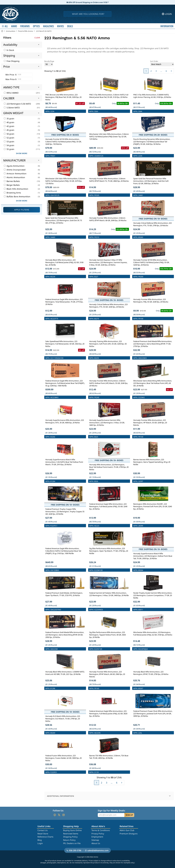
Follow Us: (58, 811)
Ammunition (11, 31)
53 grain (9, 142)
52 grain (9, 138)
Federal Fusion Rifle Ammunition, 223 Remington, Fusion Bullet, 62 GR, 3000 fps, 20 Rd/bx (64, 758)
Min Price (10, 75)
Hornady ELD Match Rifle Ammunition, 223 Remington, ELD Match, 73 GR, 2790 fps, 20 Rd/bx (63, 719)
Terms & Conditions (101, 830)
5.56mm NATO (12, 108)
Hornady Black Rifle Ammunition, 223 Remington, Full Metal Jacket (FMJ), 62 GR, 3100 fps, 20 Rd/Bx (64, 262)
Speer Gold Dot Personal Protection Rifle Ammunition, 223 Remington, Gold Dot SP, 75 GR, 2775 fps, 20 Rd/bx (64, 220)
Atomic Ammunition (14, 177)
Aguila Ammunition (14, 166)
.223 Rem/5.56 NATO (44, 31)
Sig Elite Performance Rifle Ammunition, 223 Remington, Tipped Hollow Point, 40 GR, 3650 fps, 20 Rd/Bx (108, 635)
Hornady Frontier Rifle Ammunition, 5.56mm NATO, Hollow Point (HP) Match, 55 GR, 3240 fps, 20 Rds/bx (109, 383)
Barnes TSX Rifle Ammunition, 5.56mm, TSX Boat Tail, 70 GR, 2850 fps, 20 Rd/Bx (109, 757)
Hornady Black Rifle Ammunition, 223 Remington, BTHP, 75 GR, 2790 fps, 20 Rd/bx (151, 673)
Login (40, 843)
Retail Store (43, 834)
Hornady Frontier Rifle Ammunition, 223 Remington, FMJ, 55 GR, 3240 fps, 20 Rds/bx (151, 301)
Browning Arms (12, 193)
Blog (40, 840)
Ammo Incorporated (15, 170)
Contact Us (43, 830)
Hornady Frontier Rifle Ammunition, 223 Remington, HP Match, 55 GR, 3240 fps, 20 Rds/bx (150, 423)
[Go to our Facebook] (55, 815)
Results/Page (49, 63)
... (161, 71)
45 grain (9, 130)
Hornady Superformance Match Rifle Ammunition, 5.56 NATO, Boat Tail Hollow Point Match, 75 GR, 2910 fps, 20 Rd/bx (64, 462)
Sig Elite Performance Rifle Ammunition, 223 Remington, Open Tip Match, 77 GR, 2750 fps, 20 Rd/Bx (109, 551)
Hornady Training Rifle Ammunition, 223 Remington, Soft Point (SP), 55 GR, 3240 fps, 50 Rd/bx (108, 344)
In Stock (9, 50)
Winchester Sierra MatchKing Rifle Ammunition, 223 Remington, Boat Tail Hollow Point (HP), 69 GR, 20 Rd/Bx (153, 383)
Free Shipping (12, 61)
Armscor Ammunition (15, 174)
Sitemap (95, 840)
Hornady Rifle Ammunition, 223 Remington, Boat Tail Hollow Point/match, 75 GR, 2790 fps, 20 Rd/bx (109, 467)
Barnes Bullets (12, 181)
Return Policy (69, 840)
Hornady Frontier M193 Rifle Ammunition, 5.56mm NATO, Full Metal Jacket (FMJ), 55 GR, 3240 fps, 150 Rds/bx (63, 142)
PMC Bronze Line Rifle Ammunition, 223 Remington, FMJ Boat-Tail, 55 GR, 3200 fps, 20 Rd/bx (63, 97)
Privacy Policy (98, 834)
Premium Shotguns (129, 834)
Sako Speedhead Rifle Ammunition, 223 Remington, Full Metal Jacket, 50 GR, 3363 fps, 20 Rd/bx (65, 344)
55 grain (9, 149)
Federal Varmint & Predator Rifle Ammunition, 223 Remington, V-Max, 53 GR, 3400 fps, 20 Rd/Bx (109, 594)
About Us (96, 843)
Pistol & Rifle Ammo (25, 31)
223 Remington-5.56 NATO (17, 104)
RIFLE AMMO (11, 93)
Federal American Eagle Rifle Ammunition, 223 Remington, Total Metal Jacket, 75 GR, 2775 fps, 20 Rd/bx (64, 302)
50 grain (9, 134)
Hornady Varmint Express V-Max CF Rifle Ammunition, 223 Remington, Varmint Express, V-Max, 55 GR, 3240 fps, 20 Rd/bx (108, 262)
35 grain (9, 119)
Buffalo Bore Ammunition (17, 197)
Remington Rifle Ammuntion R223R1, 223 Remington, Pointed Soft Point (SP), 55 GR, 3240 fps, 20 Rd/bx (153, 506)
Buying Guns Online (72, 830)
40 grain (9, 122)
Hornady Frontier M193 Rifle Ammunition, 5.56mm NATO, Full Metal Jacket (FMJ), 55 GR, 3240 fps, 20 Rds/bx (151, 262)
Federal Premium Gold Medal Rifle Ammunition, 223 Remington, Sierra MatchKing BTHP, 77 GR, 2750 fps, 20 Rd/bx (153, 344)
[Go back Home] (2, 31)
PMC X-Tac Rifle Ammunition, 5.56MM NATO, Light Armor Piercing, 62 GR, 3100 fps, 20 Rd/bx (152, 96)
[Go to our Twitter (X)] (59, 815)
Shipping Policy (70, 837)
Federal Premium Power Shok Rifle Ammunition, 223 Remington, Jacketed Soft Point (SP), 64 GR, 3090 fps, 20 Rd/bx (153, 714)
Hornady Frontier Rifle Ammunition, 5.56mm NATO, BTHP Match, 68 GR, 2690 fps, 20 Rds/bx (108, 219)
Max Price (10, 79)
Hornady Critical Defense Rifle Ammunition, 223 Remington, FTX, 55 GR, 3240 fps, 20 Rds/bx (108, 306)
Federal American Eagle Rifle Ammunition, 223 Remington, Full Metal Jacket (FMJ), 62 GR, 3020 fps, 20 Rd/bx (108, 714)
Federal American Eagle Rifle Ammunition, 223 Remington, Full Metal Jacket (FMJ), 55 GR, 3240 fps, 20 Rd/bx (108, 506)
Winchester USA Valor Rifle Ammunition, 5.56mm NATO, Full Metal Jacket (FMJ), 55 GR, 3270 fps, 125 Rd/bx (65, 181)
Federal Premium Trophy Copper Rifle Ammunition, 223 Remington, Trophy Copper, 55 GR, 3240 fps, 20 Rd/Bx (65, 511)
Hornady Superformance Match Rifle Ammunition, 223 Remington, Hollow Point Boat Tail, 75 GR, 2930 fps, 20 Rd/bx (153, 556)
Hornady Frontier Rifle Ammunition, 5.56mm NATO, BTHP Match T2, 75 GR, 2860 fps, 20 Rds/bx (109, 180)
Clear (37, 38)
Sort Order (162, 63)
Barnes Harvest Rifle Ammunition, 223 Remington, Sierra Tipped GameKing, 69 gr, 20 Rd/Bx (152, 462)
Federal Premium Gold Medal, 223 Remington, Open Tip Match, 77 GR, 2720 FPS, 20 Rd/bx (64, 594)
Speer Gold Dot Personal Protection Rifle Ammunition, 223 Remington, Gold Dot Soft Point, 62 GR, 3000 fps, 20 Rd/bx (151, 181)
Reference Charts (45, 837)
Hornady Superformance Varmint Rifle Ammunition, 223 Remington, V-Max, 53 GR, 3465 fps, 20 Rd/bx (107, 423)
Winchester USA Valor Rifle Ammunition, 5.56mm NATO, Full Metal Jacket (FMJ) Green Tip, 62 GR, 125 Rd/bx (109, 137)
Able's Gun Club (127, 830)
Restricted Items (71, 834)
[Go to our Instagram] (63, 815)
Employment (97, 837)
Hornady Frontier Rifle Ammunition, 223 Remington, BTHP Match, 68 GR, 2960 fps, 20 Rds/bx (107, 674)
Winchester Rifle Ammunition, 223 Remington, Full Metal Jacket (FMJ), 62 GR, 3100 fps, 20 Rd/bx (153, 634)
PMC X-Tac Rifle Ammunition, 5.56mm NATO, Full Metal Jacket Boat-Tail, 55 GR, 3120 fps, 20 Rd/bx (109, 96)
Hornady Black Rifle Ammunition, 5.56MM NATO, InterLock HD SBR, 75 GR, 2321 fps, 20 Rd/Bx (65, 673)
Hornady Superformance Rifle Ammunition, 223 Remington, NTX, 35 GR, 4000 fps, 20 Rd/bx (65, 421)
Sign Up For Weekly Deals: (111, 811)
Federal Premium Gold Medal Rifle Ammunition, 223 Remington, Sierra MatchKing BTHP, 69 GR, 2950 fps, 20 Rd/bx (65, 635)
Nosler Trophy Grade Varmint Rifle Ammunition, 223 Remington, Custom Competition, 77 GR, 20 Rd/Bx (153, 595)
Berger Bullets (12, 185)
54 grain (9, 145)
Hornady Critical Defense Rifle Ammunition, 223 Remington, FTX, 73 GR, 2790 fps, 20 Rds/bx (152, 224)
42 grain (9, 126)
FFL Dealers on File (72, 843)
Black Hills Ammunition (16, 189)
